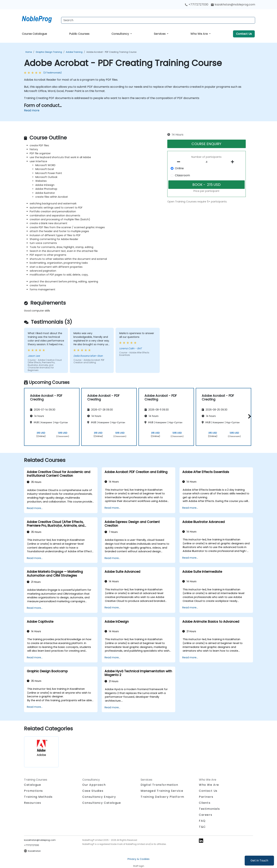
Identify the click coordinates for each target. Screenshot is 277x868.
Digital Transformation (159, 785)
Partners (206, 797)
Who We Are (199, 34)
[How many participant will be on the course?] (207, 162)
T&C (202, 827)
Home (29, 52)
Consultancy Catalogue (102, 803)
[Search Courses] (158, 20)
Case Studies (93, 791)
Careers (206, 815)
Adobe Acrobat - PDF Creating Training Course (111, 52)
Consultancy (121, 34)
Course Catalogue (34, 34)
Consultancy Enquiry (99, 797)
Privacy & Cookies (138, 859)
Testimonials (209, 809)
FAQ (202, 821)
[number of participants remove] (180, 162)
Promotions (33, 791)
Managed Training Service (162, 791)
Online (179, 168)
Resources (33, 803)
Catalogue (33, 785)
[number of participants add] (233, 162)
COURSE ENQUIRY (206, 144)
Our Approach (94, 785)
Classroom (182, 175)
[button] (249, 416)
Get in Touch (259, 860)
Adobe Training (74, 52)
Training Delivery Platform (162, 797)
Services (160, 34)
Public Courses (79, 34)
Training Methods (38, 797)
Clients (205, 803)
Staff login (139, 866)
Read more (32, 110)
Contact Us (244, 34)
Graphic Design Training (49, 52)
